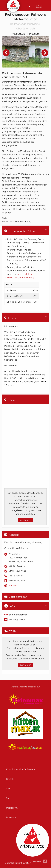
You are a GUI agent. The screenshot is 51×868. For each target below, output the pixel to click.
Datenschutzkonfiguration (18, 863)
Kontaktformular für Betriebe (21, 769)
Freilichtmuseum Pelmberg (21, 278)
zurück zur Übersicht (39, 6)
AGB (8, 788)
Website (12, 585)
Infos (10, 606)
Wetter (11, 631)
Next (45, 53)
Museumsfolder (24, 274)
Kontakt (11, 535)
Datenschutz (13, 817)
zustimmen (26, 520)
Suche (9, 798)
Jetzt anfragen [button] (16, 597)
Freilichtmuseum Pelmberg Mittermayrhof (26, 21)
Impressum (12, 808)
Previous (6, 53)
